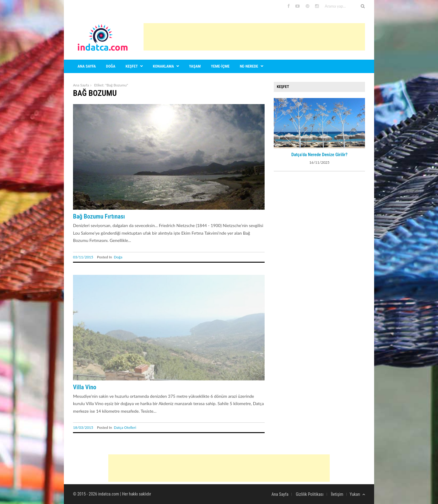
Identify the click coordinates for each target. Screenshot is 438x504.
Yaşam (195, 66)
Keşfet (132, 66)
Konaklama (163, 66)
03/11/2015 (83, 257)
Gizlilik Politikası (309, 494)
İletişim (337, 494)
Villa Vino (85, 387)
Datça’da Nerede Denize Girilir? (320, 155)
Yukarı (357, 494)
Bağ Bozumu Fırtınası (99, 216)
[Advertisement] (254, 37)
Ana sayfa (87, 66)
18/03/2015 (83, 427)
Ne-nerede (249, 66)
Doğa (111, 66)
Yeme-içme (220, 66)
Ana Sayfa (81, 85)
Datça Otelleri (125, 427)
